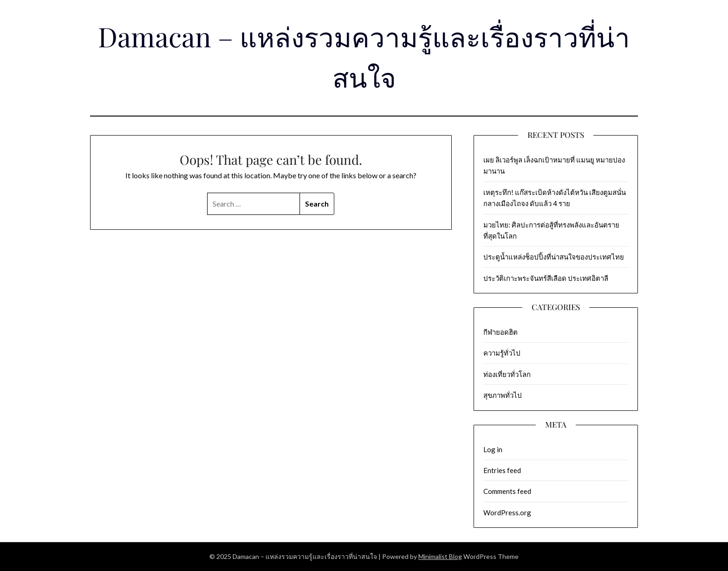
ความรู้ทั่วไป (502, 353)
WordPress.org (507, 513)
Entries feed (502, 470)
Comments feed (507, 491)
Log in (493, 449)
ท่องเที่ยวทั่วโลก (507, 374)
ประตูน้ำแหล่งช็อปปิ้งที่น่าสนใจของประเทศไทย (554, 257)
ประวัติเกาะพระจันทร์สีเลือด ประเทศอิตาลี (546, 278)
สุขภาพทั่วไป (503, 395)
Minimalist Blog (440, 556)
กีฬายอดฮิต (500, 332)
